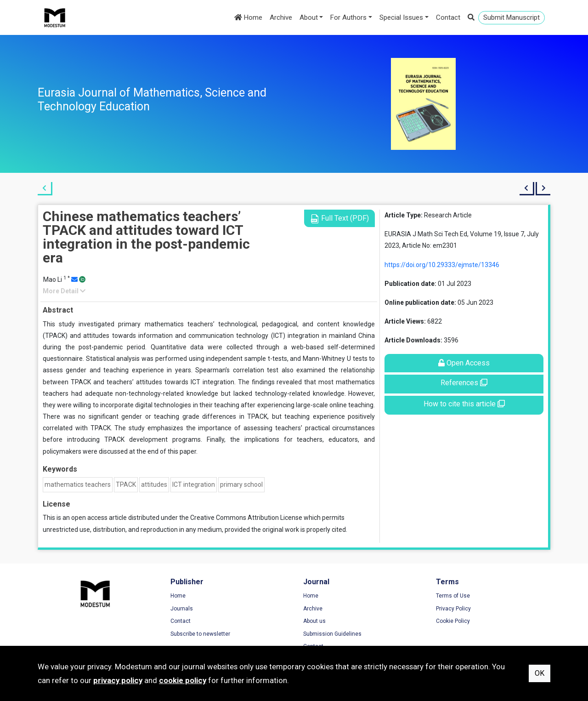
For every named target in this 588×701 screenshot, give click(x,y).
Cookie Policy (453, 621)
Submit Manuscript (512, 17)
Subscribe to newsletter (200, 634)
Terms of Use (453, 596)
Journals (182, 609)
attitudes (154, 484)
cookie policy (183, 680)
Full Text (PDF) (339, 219)
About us (314, 621)
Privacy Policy (453, 609)
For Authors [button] (348, 17)
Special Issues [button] (401, 17)
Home (248, 17)
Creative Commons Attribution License (246, 518)
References (464, 383)
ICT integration (194, 484)
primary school (241, 484)
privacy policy (118, 680)
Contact (448, 17)
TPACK (126, 484)
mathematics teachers (78, 484)
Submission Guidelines (332, 634)
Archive (281, 17)
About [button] (309, 17)
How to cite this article (464, 404)
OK (540, 673)
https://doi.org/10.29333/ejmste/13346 (442, 265)
